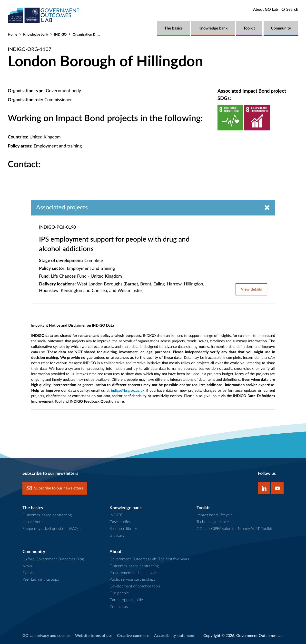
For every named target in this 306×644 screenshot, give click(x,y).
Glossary (117, 536)
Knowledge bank (213, 28)
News (27, 566)
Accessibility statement (174, 636)
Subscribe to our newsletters (55, 488)
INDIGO (60, 35)
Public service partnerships (132, 580)
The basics (173, 28)
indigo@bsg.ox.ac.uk (128, 391)
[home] (44, 15)
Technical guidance (213, 522)
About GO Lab (266, 10)
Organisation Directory (90, 35)
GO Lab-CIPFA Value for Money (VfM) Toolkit (234, 529)
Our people (119, 593)
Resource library (123, 529)
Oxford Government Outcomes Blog (53, 559)
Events (28, 573)
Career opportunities (127, 600)
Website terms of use (94, 636)
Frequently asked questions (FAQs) (51, 529)
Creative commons (133, 636)
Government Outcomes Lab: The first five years (149, 559)
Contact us (119, 607)
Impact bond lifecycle (215, 515)
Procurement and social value (134, 573)
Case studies (120, 522)
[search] (290, 10)
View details (251, 289)
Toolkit (249, 28)
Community (281, 28)
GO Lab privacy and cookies (46, 636)
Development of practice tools (135, 586)
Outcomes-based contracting (47, 515)
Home (12, 35)
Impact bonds (34, 522)
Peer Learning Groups (41, 580)
